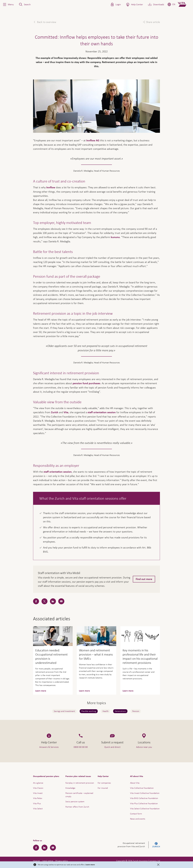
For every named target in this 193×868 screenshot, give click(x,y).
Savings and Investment (64, 711)
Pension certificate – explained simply (79, 795)
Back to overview (46, 22)
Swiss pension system (75, 801)
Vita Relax (38, 798)
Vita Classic (38, 788)
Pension (136, 711)
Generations (120, 711)
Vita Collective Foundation (142, 788)
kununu (115, 237)
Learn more (90, 865)
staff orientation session (102, 412)
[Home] (184, 4)
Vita (66, 412)
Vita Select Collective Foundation (145, 809)
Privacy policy (62, 861)
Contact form (136, 814)
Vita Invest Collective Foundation (145, 793)
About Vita (135, 783)
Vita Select (38, 809)
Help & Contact (171, 858)
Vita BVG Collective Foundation (144, 798)
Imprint (36, 861)
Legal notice (48, 861)
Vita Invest (38, 793)
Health (105, 711)
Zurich (55, 412)
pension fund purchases (86, 383)
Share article (153, 22)
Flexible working (89, 711)
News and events (138, 819)
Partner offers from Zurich (77, 807)
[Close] (158, 865)
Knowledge (70, 788)
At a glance (38, 783)
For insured (103, 788)
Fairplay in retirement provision (80, 783)
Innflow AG (93, 140)
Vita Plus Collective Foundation (144, 803)
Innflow (51, 187)
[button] (8, 4)
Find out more (144, 579)
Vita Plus (37, 803)
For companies (104, 783)
